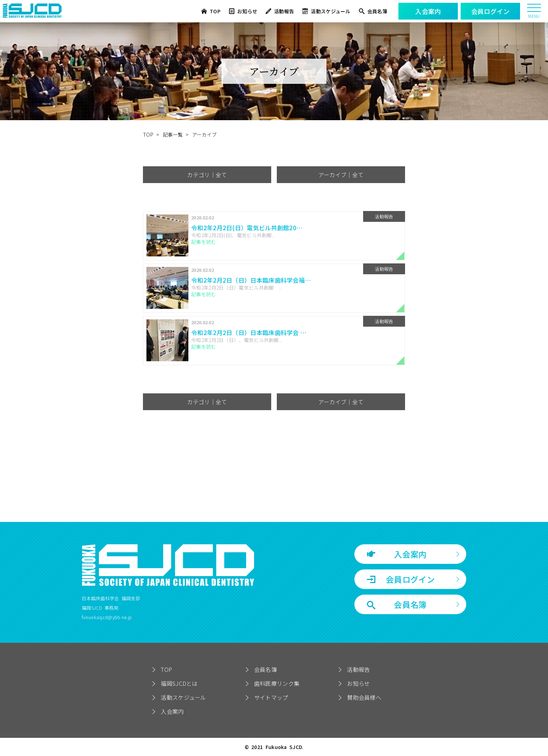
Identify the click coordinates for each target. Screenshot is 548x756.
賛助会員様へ (364, 697)
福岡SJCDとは (179, 683)
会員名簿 (373, 11)
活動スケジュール (326, 11)
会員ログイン (401, 579)
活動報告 (280, 11)
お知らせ (243, 11)
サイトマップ (271, 697)
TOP (211, 11)
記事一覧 (173, 135)
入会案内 (397, 554)
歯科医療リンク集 (277, 683)
